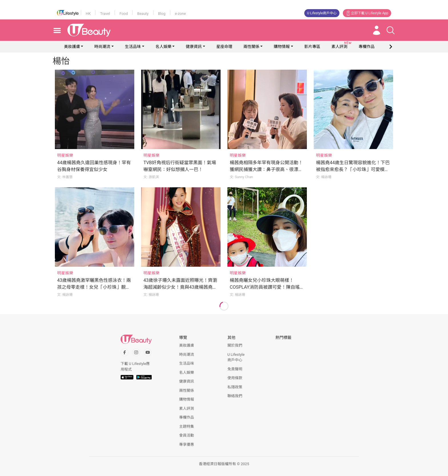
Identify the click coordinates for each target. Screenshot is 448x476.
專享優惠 (187, 444)
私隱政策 (235, 387)
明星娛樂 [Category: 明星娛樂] (65, 155)
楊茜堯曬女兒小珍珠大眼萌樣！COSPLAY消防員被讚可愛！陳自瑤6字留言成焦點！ (266, 287)
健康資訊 (194, 47)
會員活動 (187, 435)
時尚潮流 (102, 47)
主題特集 (187, 426)
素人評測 (187, 408)
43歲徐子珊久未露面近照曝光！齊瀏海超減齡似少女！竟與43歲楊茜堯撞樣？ (180, 287)
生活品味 (133, 47)
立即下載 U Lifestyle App (367, 13)
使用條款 (235, 378)
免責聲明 (235, 369)
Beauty (143, 14)
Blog (162, 14)
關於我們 (235, 345)
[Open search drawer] (391, 30)
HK (88, 14)
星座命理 (224, 47)
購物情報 (282, 47)
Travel (105, 14)
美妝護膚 (72, 47)
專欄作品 (187, 417)
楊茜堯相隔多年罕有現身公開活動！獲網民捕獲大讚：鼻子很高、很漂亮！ (266, 169)
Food (124, 14)
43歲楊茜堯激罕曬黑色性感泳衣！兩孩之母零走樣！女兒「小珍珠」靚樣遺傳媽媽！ (94, 287)
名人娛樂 (163, 47)
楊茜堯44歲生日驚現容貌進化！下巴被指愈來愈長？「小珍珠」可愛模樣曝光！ (353, 169)
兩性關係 (251, 47)
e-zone (180, 14)
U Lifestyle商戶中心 (322, 13)
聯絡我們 (235, 396)
